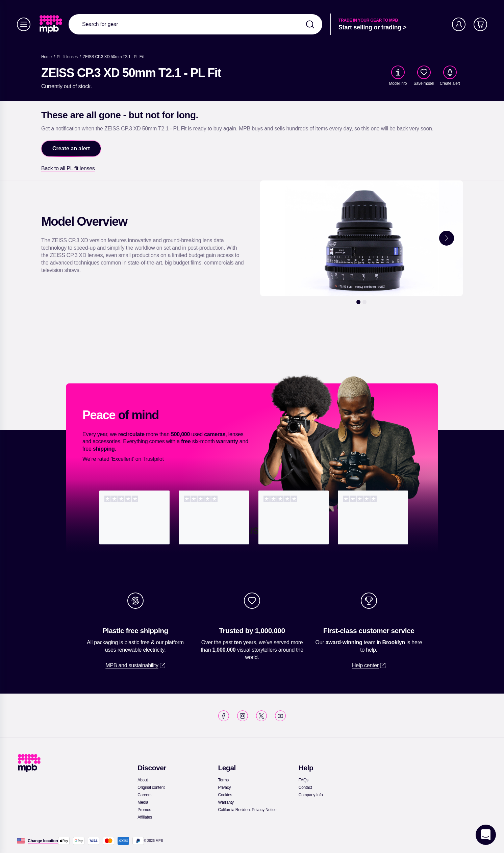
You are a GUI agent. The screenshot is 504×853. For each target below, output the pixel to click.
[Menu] (24, 24)
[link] (52, 24)
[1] (358, 302)
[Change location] (43, 841)
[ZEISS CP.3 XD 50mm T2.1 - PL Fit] (113, 57)
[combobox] (195, 24)
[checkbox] (424, 72)
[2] (364, 302)
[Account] (459, 24)
